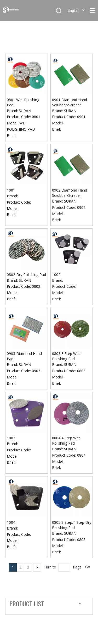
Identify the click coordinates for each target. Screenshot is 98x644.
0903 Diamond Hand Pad (24, 356)
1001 (11, 190)
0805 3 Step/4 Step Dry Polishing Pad (72, 525)
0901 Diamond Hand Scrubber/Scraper (70, 102)
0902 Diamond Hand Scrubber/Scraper (70, 193)
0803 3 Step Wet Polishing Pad (66, 356)
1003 (11, 438)
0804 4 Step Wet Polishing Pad (66, 441)
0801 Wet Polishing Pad (23, 102)
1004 (11, 522)
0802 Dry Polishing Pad (26, 275)
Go (88, 567)
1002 (56, 275)
